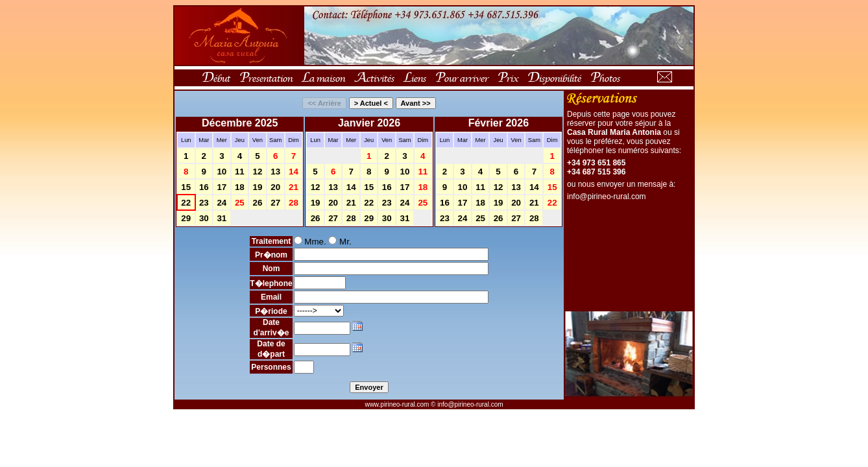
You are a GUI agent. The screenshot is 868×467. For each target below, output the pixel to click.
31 (222, 218)
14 (294, 172)
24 (222, 203)
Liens (414, 78)
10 (222, 172)
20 (275, 187)
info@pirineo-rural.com (607, 197)
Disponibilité (554, 78)
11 (240, 172)
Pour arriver (461, 78)
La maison (323, 78)
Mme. (310, 242)
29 (186, 218)
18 (240, 187)
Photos (605, 78)
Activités (374, 78)
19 (257, 187)
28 (294, 203)
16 (204, 187)
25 (240, 203)
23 (204, 203)
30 (204, 218)
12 (257, 172)
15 (186, 187)
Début (215, 78)
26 (257, 203)
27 (275, 203)
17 (222, 187)
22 (186, 203)
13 (275, 172)
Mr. (340, 242)
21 (294, 187)
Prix (507, 78)
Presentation (265, 78)
